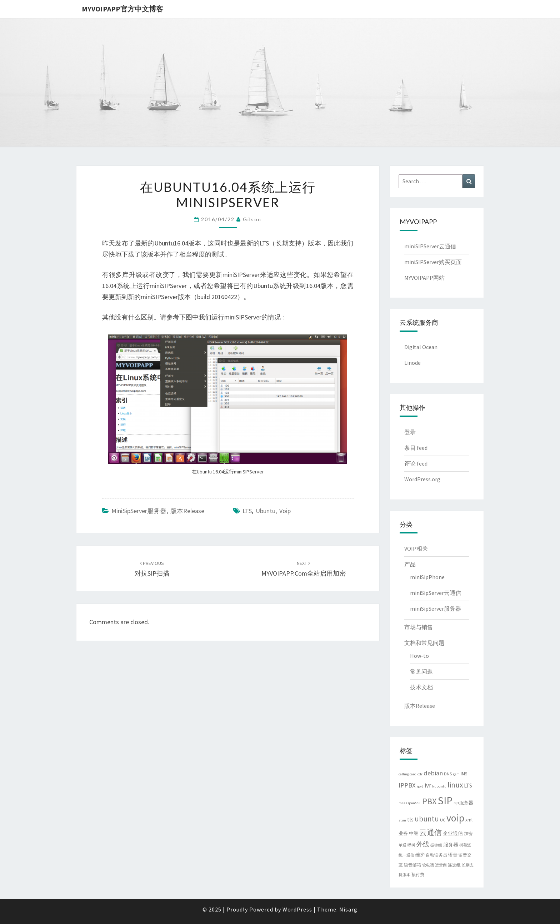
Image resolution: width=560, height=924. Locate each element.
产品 (410, 564)
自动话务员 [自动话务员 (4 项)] (436, 855)
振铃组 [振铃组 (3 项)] (436, 845)
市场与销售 (419, 627)
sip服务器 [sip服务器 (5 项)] (463, 803)
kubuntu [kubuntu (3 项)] (439, 786)
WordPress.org (422, 479)
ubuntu (266, 511)
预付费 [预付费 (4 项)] (418, 875)
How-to (419, 656)
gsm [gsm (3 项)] (456, 774)
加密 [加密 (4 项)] (468, 833)
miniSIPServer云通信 (430, 246)
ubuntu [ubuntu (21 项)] (427, 819)
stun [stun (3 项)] (402, 820)
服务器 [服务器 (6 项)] (451, 845)
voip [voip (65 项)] (455, 818)
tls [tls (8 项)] (410, 819)
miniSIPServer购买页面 (433, 262)
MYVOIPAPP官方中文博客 (122, 9)
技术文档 (421, 687)
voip (285, 511)
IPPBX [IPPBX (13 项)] (407, 785)
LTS (247, 511)
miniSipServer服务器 (139, 511)
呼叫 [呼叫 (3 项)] (411, 845)
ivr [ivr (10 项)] (428, 785)
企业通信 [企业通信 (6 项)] (453, 833)
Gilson (252, 219)
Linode (412, 363)
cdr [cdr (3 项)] (420, 774)
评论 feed (416, 463)
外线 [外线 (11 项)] (423, 844)
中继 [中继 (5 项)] (414, 833)
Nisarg (348, 909)
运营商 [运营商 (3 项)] (441, 865)
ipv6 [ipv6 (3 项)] (420, 786)
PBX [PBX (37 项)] (429, 801)
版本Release (187, 511)
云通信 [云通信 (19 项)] (431, 833)
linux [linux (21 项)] (455, 785)
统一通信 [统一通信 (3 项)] (406, 855)
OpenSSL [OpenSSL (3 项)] (414, 803)
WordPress (297, 909)
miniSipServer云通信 (436, 593)
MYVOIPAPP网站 (424, 278)
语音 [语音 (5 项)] (453, 855)
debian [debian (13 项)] (433, 773)
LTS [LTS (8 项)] (468, 786)
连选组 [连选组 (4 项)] (454, 865)
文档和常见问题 (424, 643)
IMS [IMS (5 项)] (464, 774)
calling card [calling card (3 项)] (407, 774)
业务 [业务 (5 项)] (403, 833)
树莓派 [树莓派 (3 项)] (465, 845)
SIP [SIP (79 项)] (445, 801)
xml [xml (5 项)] (469, 820)
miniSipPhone (427, 577)
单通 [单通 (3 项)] (402, 845)
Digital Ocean (421, 347)
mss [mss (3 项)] (402, 803)
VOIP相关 (416, 548)
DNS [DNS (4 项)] (448, 774)
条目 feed (416, 448)
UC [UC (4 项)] (443, 820)
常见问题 (421, 671)
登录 (410, 432)
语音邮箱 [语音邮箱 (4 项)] (412, 865)
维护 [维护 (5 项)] (420, 855)
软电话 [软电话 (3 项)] (428, 865)
